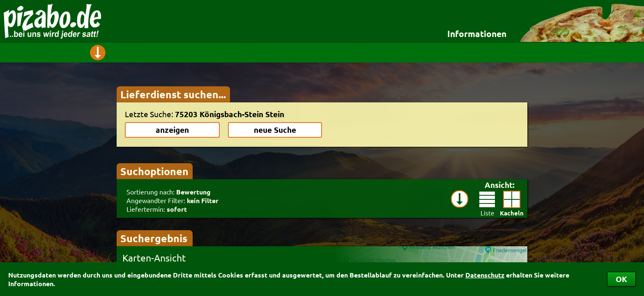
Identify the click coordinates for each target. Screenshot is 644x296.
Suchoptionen (154, 171)
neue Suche (275, 130)
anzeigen (172, 130)
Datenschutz (485, 275)
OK (621, 279)
